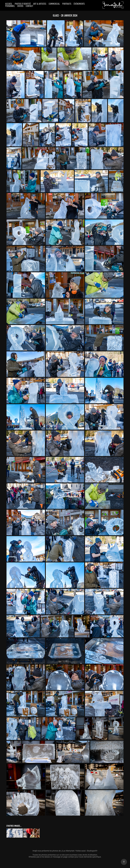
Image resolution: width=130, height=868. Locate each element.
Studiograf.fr (92, 851)
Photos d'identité (23, 4)
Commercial (54, 4)
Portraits (67, 4)
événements (79, 4)
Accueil (9, 4)
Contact (29, 6)
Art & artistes (40, 4)
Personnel (10, 6)
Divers (20, 6)
